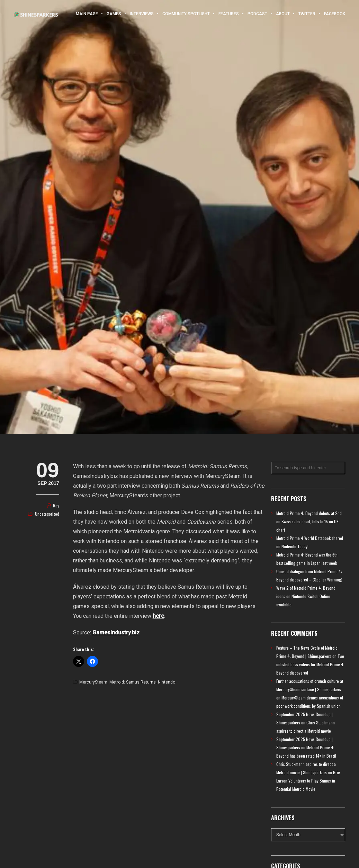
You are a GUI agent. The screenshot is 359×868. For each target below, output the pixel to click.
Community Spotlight (186, 14)
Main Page (87, 14)
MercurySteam (93, 682)
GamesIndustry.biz (116, 632)
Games (114, 14)
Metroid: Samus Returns (133, 682)
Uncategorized (47, 514)
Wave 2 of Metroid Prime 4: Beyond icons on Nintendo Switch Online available (306, 596)
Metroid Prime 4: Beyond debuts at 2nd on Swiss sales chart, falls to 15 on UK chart (309, 521)
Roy (56, 505)
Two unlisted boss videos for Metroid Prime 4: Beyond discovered (310, 664)
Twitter (307, 14)
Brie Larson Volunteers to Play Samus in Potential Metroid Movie (308, 781)
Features (229, 14)
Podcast (257, 14)
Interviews (142, 14)
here (158, 616)
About (283, 14)
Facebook (335, 14)
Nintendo (167, 682)
